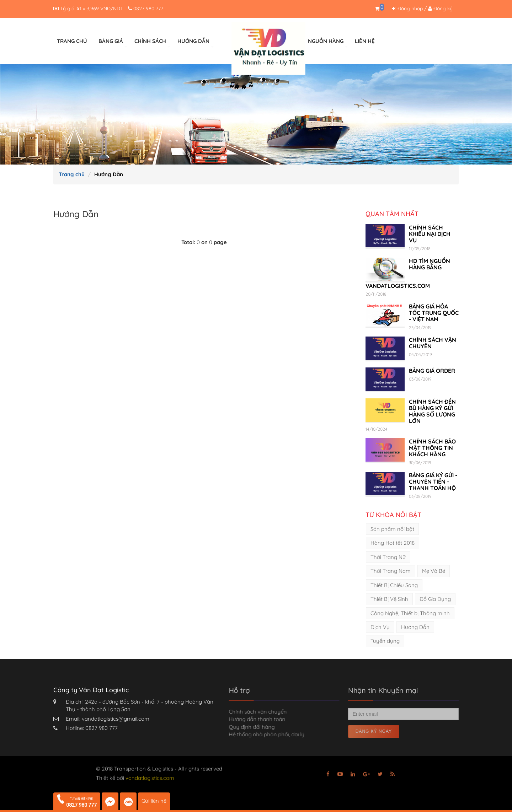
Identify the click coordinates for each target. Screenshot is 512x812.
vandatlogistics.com (150, 776)
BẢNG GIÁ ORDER (432, 371)
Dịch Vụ (380, 627)
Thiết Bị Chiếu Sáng (394, 585)
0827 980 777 (148, 9)
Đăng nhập (407, 9)
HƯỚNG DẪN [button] (196, 44)
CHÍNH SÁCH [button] (153, 44)
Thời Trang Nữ (388, 557)
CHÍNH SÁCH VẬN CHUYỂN (433, 343)
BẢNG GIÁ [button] (113, 44)
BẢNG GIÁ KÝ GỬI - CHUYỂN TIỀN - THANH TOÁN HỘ (433, 482)
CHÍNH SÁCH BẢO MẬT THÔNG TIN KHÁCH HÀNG (432, 448)
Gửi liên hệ (154, 801)
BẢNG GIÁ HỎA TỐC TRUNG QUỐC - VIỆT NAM (434, 313)
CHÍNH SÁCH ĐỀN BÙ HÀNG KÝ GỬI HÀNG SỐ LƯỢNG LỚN (432, 411)
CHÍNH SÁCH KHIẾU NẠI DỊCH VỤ (430, 234)
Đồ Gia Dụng (435, 599)
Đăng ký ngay (374, 731)
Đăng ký (440, 9)
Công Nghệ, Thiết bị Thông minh (410, 613)
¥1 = (92, 9)
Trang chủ (72, 174)
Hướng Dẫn (415, 627)
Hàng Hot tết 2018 (393, 543)
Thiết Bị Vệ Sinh (389, 599)
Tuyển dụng (385, 641)
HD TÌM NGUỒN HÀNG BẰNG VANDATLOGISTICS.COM (408, 273)
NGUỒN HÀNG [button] (328, 44)
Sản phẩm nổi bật (392, 529)
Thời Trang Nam (391, 571)
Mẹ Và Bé (434, 571)
